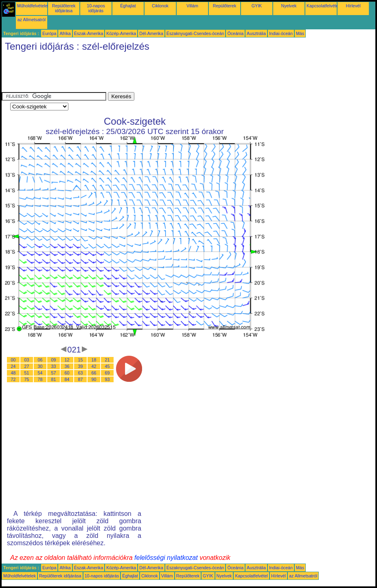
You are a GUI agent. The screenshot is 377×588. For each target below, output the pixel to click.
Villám (192, 6)
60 (67, 373)
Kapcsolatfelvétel (323, 6)
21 (107, 360)
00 (13, 360)
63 (81, 373)
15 (81, 360)
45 (107, 366)
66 (94, 373)
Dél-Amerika (151, 33)
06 (40, 360)
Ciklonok (160, 6)
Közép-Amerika (121, 33)
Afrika (65, 33)
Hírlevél (353, 6)
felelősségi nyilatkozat (166, 558)
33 (54, 366)
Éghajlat (128, 6)
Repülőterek (225, 6)
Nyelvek (289, 6)
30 (40, 366)
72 (13, 379)
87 (81, 379)
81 (54, 379)
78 (40, 379)
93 (107, 379)
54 (40, 373)
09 (54, 360)
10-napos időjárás (96, 8)
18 (94, 360)
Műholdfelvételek (33, 6)
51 (27, 373)
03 (27, 360)
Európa (49, 33)
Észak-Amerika (89, 33)
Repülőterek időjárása (64, 8)
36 (67, 366)
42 (94, 366)
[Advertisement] (150, 74)
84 (67, 379)
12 (67, 360)
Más (300, 33)
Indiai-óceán (281, 33)
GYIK (257, 6)
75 (27, 379)
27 (27, 366)
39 (81, 366)
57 (54, 373)
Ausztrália (256, 33)
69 (107, 373)
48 (13, 373)
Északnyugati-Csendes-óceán (195, 33)
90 (94, 379)
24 (13, 366)
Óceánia (235, 33)
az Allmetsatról (32, 20)
